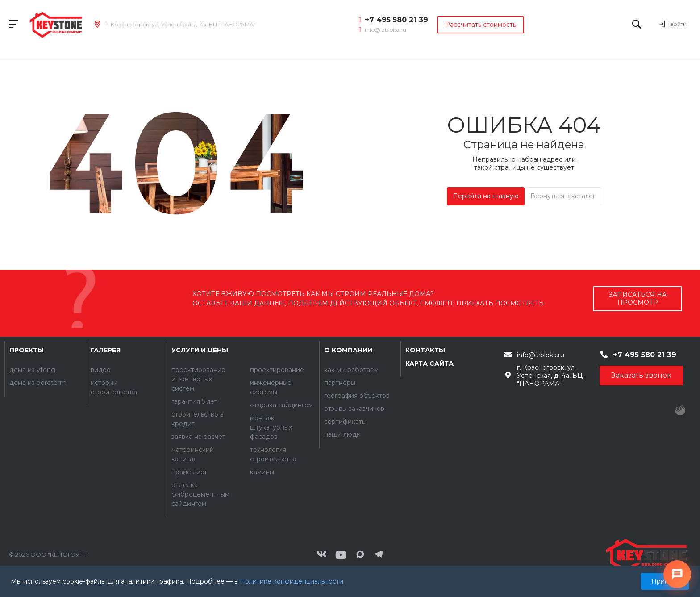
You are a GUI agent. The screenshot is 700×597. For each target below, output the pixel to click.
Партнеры (340, 383)
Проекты (27, 350)
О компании (348, 350)
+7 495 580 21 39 (396, 20)
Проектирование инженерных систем (198, 379)
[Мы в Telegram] (379, 555)
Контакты (425, 350)
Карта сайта (429, 363)
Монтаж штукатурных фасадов (271, 427)
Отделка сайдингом (281, 405)
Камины (262, 472)
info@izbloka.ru (385, 30)
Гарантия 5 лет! (195, 401)
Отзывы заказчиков (354, 409)
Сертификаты (345, 422)
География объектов (357, 396)
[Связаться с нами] (677, 574)
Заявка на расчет (198, 437)
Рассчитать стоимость (481, 25)
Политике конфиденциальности (292, 581)
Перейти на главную (486, 196)
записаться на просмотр (637, 298)
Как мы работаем (351, 370)
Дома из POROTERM (38, 383)
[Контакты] (646, 555)
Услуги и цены (200, 350)
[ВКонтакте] (321, 555)
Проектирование (277, 370)
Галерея (106, 350)
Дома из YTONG (32, 370)
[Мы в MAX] (360, 555)
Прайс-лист (189, 472)
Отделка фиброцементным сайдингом (200, 494)
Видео (101, 370)
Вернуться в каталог (563, 196)
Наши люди (342, 434)
